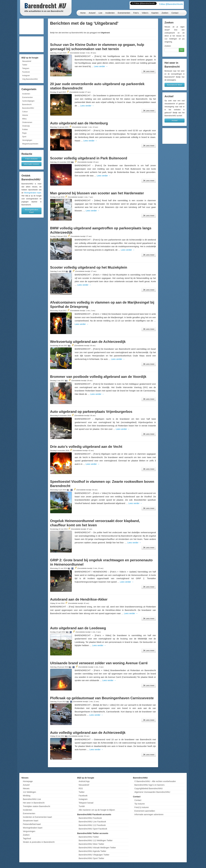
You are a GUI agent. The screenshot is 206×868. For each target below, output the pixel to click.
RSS (81, 788)
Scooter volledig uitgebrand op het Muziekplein (89, 267)
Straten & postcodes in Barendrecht (39, 842)
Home (83, 13)
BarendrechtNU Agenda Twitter (92, 851)
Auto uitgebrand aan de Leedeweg (78, 628)
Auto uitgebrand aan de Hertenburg (79, 123)
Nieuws (26, 788)
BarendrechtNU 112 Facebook (92, 825)
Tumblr (82, 806)
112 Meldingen (29, 792)
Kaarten (155, 13)
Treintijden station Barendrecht (36, 806)
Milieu (24, 119)
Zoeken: (168, 46)
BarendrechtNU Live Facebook (92, 822)
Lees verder (101, 66)
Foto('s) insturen (142, 807)
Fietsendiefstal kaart (32, 824)
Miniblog (27, 796)
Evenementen (124, 13)
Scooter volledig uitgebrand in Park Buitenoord (89, 158)
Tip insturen (140, 804)
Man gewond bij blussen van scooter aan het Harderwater (97, 193)
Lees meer (149, 71)
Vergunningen (29, 831)
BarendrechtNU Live (32, 799)
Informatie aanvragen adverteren (149, 814)
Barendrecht (27, 105)
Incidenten (110, 13)
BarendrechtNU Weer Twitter (91, 844)
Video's (145, 13)
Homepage (28, 781)
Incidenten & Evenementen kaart (37, 817)
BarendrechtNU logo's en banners (149, 785)
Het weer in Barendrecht (34, 803)
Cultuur (25, 112)
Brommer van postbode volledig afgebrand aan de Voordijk (98, 377)
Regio (24, 133)
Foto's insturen (32, 159)
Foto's (136, 13)
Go (181, 50)
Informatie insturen (31, 164)
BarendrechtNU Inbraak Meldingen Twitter (97, 848)
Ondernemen (27, 122)
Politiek (25, 130)
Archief (175, 120)
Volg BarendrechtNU (30, 79)
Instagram (26, 76)
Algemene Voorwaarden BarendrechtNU (152, 792)
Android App (84, 781)
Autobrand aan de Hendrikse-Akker (79, 599)
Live (100, 13)
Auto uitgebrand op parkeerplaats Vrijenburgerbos (91, 412)
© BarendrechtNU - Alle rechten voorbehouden (155, 781)
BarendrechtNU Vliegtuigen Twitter (94, 855)
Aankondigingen (28, 101)
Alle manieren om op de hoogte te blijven (97, 810)
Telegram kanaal (86, 803)
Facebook (26, 72)
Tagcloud (27, 838)
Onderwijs (26, 126)
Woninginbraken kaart (32, 193)
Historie (25, 115)
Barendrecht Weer (174, 85)
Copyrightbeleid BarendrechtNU (148, 788)
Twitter (25, 65)
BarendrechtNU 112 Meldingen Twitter (96, 840)
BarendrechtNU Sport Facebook (93, 829)
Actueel (92, 13)
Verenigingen (27, 140)
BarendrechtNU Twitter (89, 837)
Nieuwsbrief (27, 61)
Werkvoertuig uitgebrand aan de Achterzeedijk (88, 342)
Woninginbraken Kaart (31, 211)
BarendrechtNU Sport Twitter (91, 858)
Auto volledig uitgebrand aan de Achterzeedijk (88, 733)
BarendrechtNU (28, 108)
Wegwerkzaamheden (30, 144)
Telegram (26, 68)
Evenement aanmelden (145, 811)
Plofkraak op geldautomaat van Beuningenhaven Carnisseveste (102, 698)
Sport (24, 137)
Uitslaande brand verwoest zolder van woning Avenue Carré (99, 663)
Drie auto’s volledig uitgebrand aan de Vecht (86, 447)
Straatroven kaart (31, 821)
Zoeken (165, 13)
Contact (175, 13)
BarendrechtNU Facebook (90, 818)
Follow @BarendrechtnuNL (171, 4)
